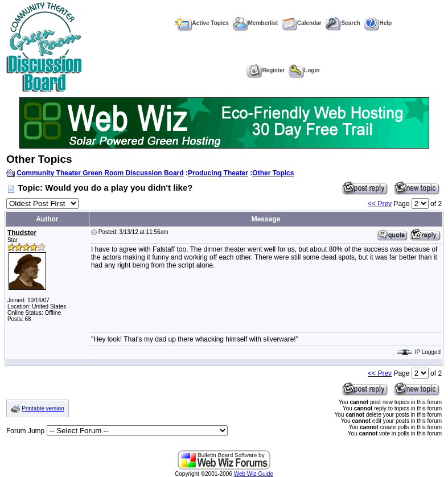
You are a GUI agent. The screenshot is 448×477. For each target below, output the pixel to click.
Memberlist (256, 23)
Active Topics (202, 23)
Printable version (43, 408)
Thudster (22, 233)
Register (266, 70)
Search (342, 23)
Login (304, 70)
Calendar (302, 23)
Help (378, 23)
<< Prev (380, 204)
